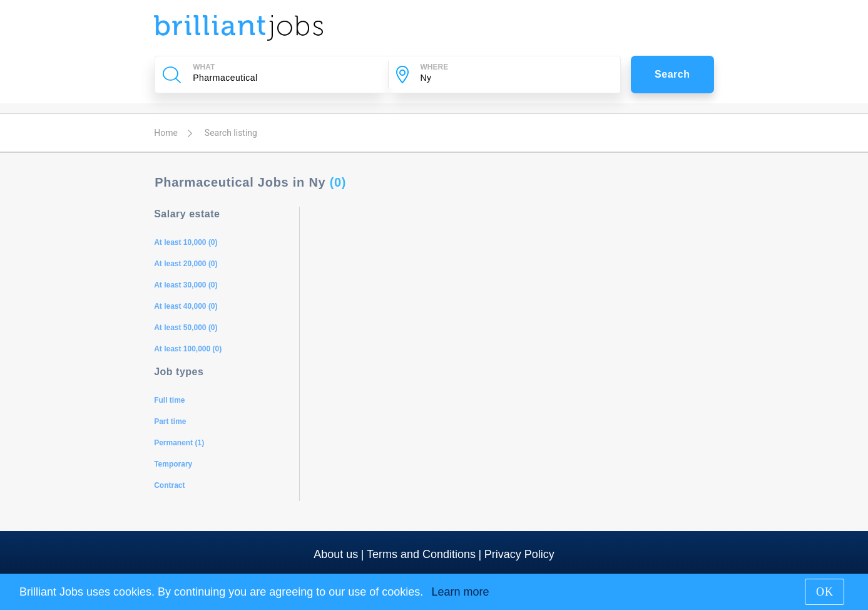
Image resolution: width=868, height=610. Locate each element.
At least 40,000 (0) (186, 306)
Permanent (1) (179, 443)
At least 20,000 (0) (186, 264)
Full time (169, 400)
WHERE (435, 67)
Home (166, 133)
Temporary (173, 464)
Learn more (460, 592)
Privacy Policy (519, 554)
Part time (170, 421)
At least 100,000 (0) (188, 349)
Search (672, 74)
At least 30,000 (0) (186, 285)
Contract (169, 485)
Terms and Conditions (421, 554)
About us (336, 554)
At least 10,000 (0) (186, 242)
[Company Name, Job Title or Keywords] (285, 78)
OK (825, 592)
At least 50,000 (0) (186, 328)
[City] (513, 78)
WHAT (204, 67)
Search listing (231, 133)
